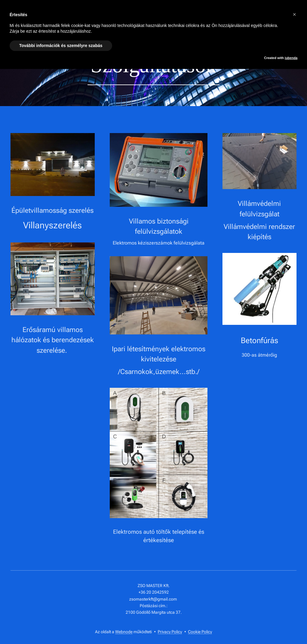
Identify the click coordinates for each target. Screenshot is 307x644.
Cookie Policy (200, 632)
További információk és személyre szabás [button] (61, 46)
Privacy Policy (170, 632)
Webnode (124, 632)
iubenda (291, 58)
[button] (294, 14)
